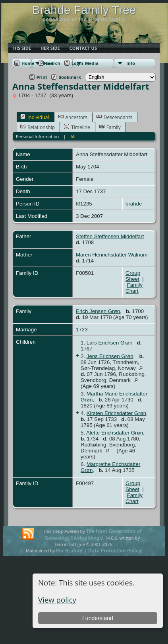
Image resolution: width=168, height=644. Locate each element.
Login (77, 63)
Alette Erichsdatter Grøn (115, 433)
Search (53, 63)
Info (131, 63)
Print (42, 77)
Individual (35, 117)
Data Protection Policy (115, 551)
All (73, 136)
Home (28, 63)
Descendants (114, 117)
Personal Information (38, 136)
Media (92, 63)
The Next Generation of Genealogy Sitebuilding (93, 534)
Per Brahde (69, 551)
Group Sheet (133, 276)
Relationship (38, 127)
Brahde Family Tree (84, 10)
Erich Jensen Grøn (98, 311)
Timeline (77, 127)
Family (110, 127)
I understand (98, 618)
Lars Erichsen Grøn (110, 343)
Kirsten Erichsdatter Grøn (116, 413)
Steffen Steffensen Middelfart (110, 236)
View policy (57, 600)
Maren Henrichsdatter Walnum (112, 255)
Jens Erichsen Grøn (110, 356)
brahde (134, 204)
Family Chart (134, 288)
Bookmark (70, 77)
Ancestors (73, 117)
